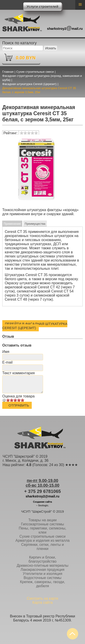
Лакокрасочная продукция (42, 570)
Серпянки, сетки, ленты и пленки (42, 547)
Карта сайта (42, 603)
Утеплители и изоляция (42, 574)
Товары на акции (42, 520)
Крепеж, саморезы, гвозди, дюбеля (42, 584)
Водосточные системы (42, 578)
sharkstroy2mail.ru (65, 28)
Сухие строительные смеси (43, 536)
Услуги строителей (43, 6)
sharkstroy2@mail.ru (42, 496)
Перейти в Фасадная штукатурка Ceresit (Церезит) (35, 326)
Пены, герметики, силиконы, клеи (42, 530)
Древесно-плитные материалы (42, 565)
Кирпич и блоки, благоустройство (42, 559)
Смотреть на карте (42, 598)
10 (22, 400)
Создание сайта (43, 502)
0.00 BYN (26, 58)
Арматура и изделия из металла (42, 540)
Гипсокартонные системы (42, 524)
